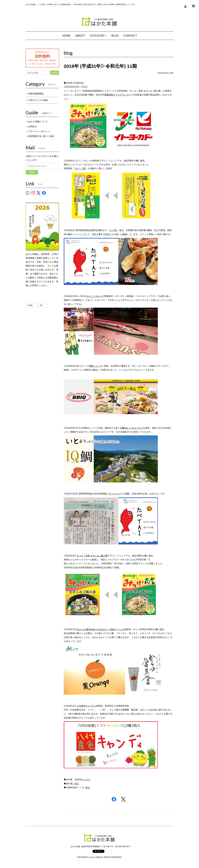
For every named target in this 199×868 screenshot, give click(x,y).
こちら (87, 780)
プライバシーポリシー (39, 131)
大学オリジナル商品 (38, 100)
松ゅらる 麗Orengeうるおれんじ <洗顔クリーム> (101, 629)
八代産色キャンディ (86, 706)
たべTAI (113, 230)
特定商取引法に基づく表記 (41, 136)
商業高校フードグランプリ (118, 95)
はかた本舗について (38, 122)
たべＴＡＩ (115, 494)
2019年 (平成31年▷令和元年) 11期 (100, 66)
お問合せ (32, 126)
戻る (77, 784)
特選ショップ (95, 366)
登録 (32, 172)
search (55, 73)
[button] (98, 36)
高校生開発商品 (36, 94)
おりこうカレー (94, 296)
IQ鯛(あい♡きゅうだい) (132, 428)
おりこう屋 (80, 168)
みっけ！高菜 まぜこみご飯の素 (92, 556)
